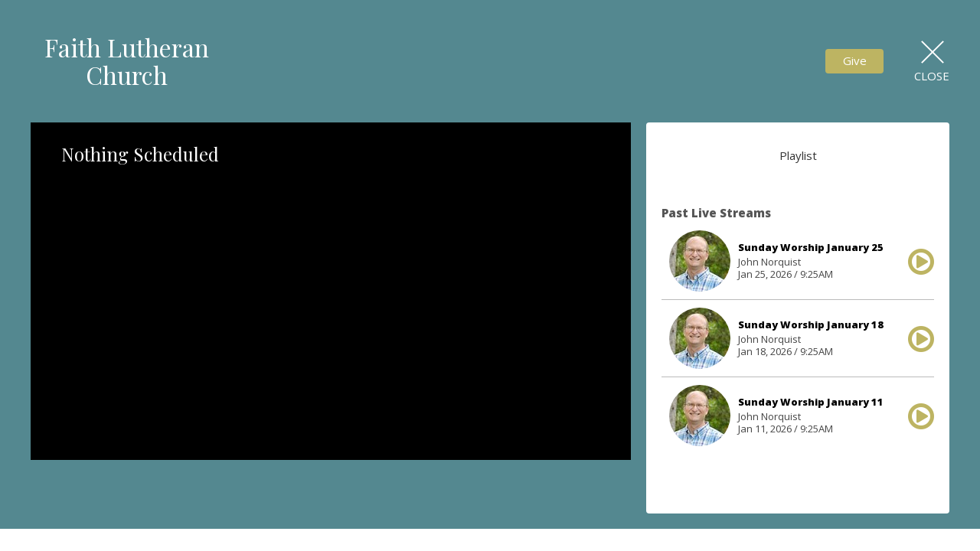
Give (855, 60)
